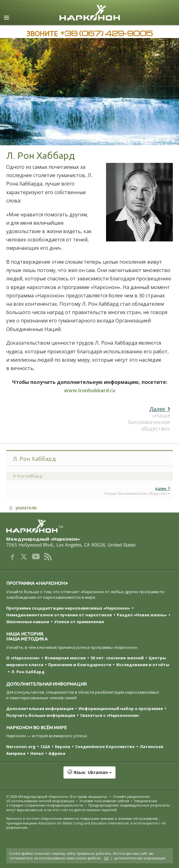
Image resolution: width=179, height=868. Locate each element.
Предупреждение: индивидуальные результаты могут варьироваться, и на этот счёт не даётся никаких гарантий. (88, 807)
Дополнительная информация (40, 708)
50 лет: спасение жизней (117, 658)
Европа (63, 747)
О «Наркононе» (23, 658)
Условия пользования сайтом (104, 801)
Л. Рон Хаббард (28, 672)
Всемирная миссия (65, 658)
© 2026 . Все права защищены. (57, 796)
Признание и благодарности (80, 665)
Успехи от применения (79, 622)
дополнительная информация (140, 858)
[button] (90, 776)
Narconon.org (21, 747)
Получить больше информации (41, 715)
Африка (57, 753)
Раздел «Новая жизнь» (142, 615)
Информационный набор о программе (121, 708)
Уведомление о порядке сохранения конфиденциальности (82, 803)
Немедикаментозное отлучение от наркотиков (59, 615)
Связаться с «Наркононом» (110, 715)
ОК (106, 858)
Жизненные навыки (28, 622)
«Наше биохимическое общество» (149, 419)
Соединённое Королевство (105, 747)
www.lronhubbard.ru (90, 390)
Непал (37, 753)
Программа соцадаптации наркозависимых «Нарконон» (68, 608)
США (45, 747)
